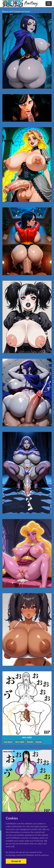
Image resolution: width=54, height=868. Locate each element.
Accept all (16, 861)
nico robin (27, 737)
